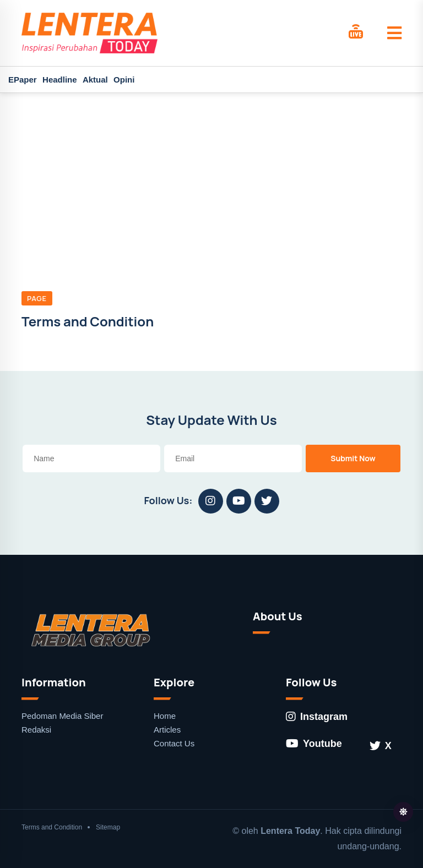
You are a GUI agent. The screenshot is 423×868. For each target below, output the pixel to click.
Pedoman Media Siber (62, 716)
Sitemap (108, 827)
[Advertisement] (211, 176)
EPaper (23, 80)
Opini (124, 80)
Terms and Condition (52, 827)
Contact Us (174, 743)
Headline (60, 80)
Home (165, 716)
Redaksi (36, 730)
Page (37, 298)
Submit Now (353, 458)
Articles (167, 730)
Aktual (95, 80)
